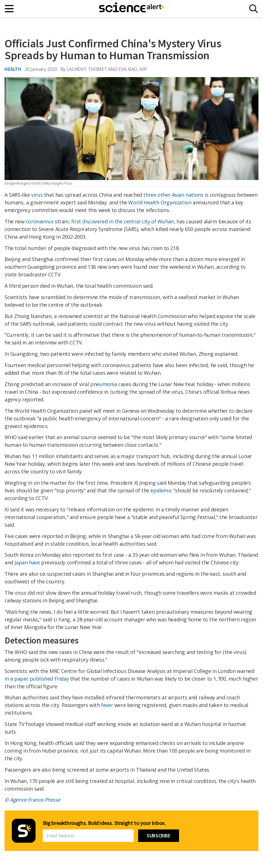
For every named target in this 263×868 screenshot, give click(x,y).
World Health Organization (160, 202)
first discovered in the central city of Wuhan (123, 221)
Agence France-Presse (35, 800)
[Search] (253, 9)
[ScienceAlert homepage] (132, 9)
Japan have (27, 562)
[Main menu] (10, 9)
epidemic (161, 490)
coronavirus (40, 221)
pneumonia (104, 384)
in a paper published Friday (37, 679)
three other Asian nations (174, 195)
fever (107, 705)
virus (37, 195)
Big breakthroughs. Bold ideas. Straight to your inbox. (104, 823)
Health (13, 69)
